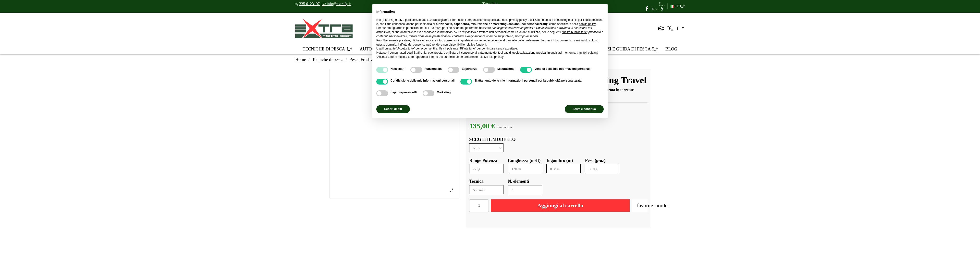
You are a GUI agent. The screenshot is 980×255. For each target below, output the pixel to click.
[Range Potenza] (486, 169)
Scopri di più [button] (393, 109)
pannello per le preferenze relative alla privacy (473, 57)
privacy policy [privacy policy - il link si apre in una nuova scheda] (518, 20)
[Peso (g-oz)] (602, 169)
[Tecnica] (486, 190)
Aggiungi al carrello (560, 205)
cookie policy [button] (587, 24)
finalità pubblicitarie (574, 32)
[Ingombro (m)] (563, 169)
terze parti (441, 28)
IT (678, 6)
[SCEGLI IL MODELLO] (486, 148)
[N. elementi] (525, 190)
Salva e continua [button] (584, 109)
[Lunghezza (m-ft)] (525, 169)
